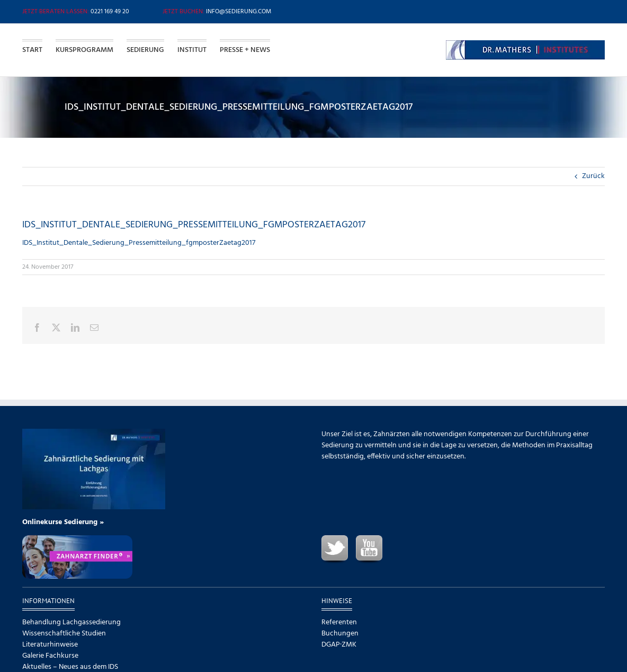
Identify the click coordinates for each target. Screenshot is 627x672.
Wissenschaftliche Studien (64, 634)
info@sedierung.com (239, 12)
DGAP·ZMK (339, 645)
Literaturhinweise (50, 645)
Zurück (593, 176)
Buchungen (340, 634)
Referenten (339, 622)
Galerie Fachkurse (50, 656)
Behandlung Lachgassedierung (71, 622)
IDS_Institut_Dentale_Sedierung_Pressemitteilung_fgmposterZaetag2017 (139, 243)
